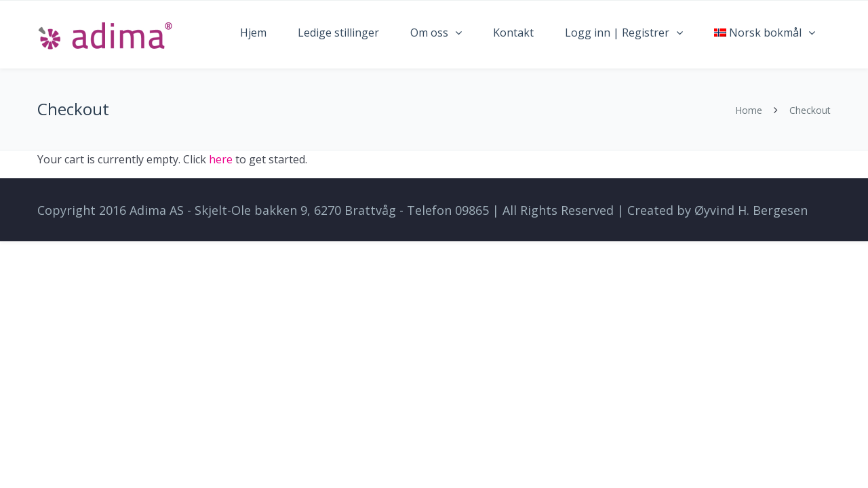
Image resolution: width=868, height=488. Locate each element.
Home (749, 110)
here (221, 159)
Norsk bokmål (758, 33)
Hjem (253, 33)
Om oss (429, 33)
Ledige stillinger (338, 33)
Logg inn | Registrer (617, 33)
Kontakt (513, 33)
